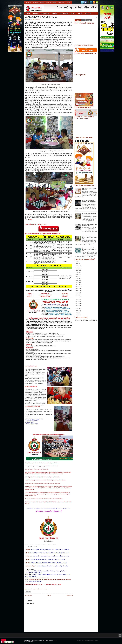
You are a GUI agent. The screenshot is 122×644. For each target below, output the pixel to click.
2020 (77, 274)
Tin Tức (81, 13)
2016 (77, 309)
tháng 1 (78, 306)
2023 (77, 268)
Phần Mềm (56, 13)
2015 (77, 311)
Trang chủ (49, 595)
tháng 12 (78, 282)
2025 (77, 264)
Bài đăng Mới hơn (28, 595)
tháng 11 (78, 284)
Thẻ (83, 20)
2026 (77, 262)
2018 (77, 279)
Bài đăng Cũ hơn (70, 595)
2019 (77, 276)
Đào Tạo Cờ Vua (46, 13)
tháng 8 (78, 291)
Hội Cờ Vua (28, 13)
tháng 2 (78, 303)
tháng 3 (78, 301)
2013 (77, 315)
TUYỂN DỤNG (89, 13)
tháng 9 (78, 289)
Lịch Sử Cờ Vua (65, 13)
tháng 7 (78, 293)
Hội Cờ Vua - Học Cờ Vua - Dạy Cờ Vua (40, 640)
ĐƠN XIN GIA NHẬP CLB (51, 3)
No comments (37, 19)
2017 (77, 281)
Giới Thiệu (36, 13)
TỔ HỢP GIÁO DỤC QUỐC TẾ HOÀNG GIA (90, 640)
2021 (77, 272)
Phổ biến (78, 20)
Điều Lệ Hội (28, 3)
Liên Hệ (68, 3)
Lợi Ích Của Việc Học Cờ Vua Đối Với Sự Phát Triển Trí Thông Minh (89, 237)
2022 (77, 270)
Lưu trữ (89, 20)
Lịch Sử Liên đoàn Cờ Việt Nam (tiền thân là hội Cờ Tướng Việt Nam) (89, 249)
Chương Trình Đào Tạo (38, 3)
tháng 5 (78, 297)
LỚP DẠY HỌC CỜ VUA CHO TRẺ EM (41, 17)
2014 (77, 313)
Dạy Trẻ (74, 13)
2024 (77, 266)
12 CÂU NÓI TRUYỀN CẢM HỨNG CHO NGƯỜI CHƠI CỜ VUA (89, 202)
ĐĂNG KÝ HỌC (61, 3)
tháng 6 (78, 295)
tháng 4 (78, 299)
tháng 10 (78, 286)
